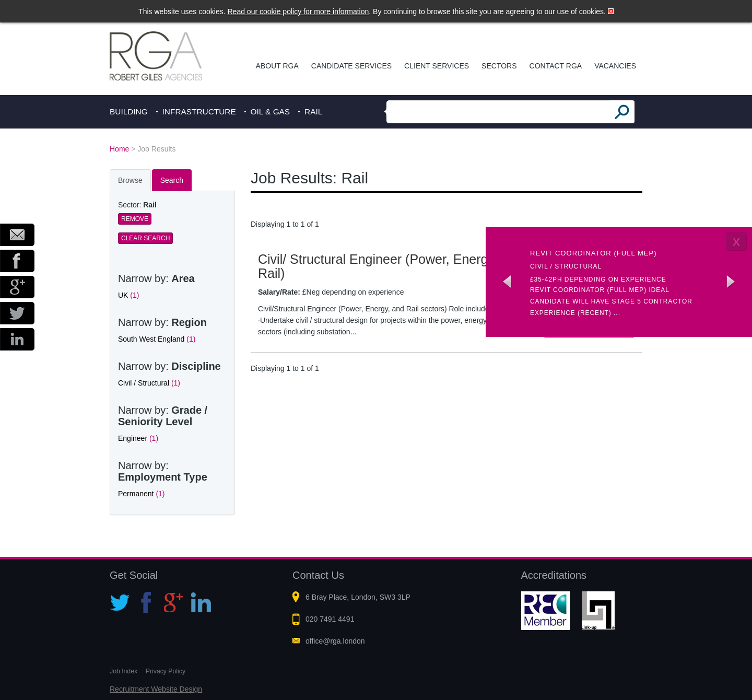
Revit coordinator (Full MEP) (594, 253)
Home (119, 149)
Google (17, 287)
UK (128, 295)
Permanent (142, 494)
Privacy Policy (166, 671)
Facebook (17, 261)
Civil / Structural (149, 383)
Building (129, 112)
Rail (313, 112)
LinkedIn (17, 339)
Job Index (124, 671)
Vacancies (615, 66)
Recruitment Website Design (156, 689)
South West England (157, 339)
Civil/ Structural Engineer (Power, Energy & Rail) (383, 266)
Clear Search (145, 238)
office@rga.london (335, 641)
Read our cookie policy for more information (298, 11)
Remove (135, 219)
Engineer (138, 438)
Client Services (437, 66)
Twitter (17, 313)
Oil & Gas (271, 112)
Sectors (499, 66)
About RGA (277, 66)
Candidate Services (351, 66)
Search (172, 180)
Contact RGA (556, 66)
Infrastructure (199, 112)
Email (17, 235)
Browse (130, 180)
